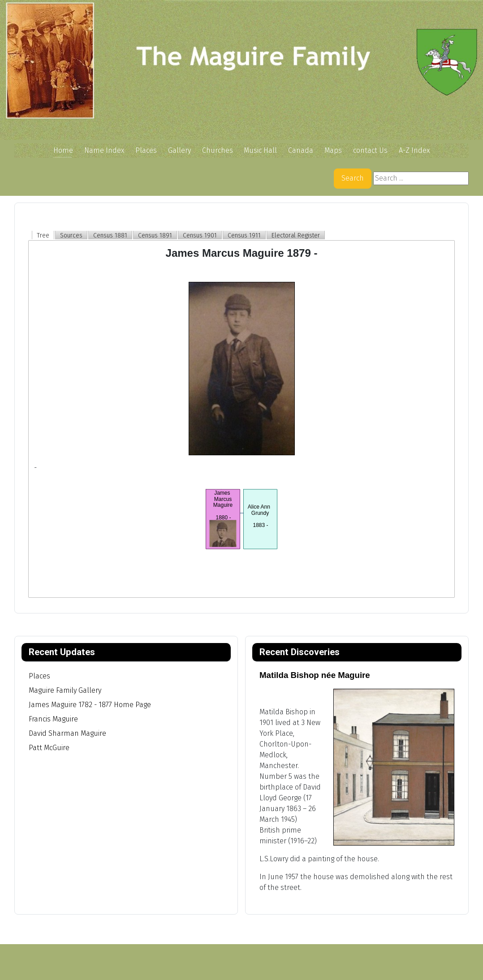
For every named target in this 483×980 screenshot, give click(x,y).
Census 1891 (155, 235)
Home (63, 150)
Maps (333, 150)
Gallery (179, 150)
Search (353, 178)
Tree (43, 235)
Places (146, 150)
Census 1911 (244, 235)
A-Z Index (414, 150)
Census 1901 (200, 235)
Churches (218, 150)
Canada (301, 150)
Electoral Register (296, 235)
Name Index (104, 150)
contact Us (370, 150)
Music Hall (260, 150)
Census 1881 (110, 235)
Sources (71, 235)
